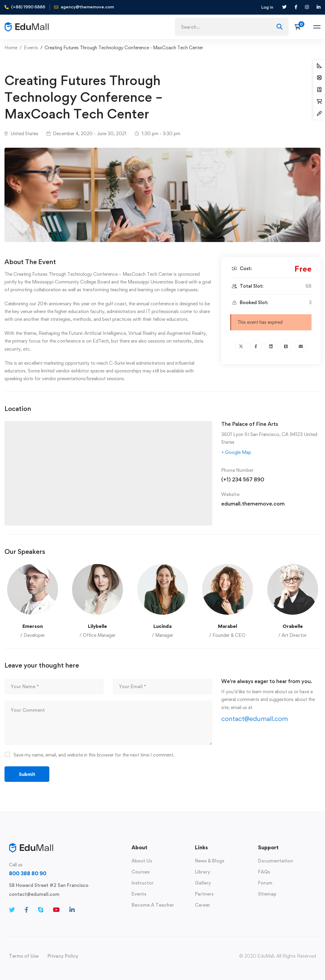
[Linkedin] (271, 346)
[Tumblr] (286, 346)
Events (31, 48)
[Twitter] (241, 346)
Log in (267, 7)
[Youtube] (56, 910)
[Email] (301, 346)
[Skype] (41, 910)
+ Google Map (236, 452)
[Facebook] (256, 346)
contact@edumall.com (255, 719)
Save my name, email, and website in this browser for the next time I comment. (94, 755)
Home (11, 48)
